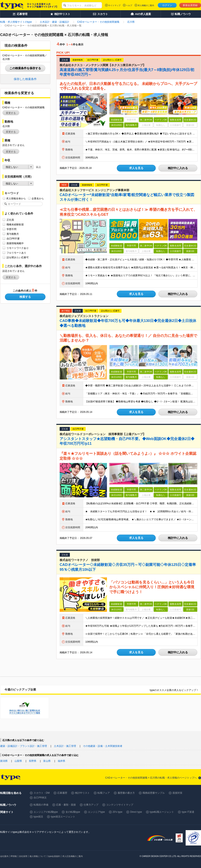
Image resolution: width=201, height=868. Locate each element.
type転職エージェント (162, 812)
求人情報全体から (16, 198)
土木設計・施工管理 (65, 746)
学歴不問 (11, 229)
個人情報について (38, 856)
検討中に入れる (178, 168)
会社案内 (4, 856)
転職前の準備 (41, 805)
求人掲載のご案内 (146, 5)
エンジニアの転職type (46, 812)
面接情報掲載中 (15, 243)
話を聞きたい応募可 (18, 257)
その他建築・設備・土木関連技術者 (103, 746)
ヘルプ (129, 5)
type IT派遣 (188, 812)
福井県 (61, 761)
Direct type (136, 812)
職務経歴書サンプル (154, 793)
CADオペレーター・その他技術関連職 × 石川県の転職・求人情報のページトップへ (151, 778)
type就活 (38, 817)
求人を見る (136, 168)
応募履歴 (62, 793)
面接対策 (177, 793)
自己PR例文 (40, 798)
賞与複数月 (13, 234)
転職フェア (104, 793)
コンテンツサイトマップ (120, 805)
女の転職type (73, 812)
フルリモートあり (16, 253)
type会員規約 (54, 856)
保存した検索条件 (25, 79)
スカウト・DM (42, 793)
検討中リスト (82, 793)
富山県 (47, 761)
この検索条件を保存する (25, 68)
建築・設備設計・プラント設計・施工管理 (24, 746)
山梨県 (18, 761)
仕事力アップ (91, 805)
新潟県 (4, 761)
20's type (118, 812)
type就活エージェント (63, 817)
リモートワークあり (18, 248)
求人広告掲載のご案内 (73, 856)
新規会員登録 (190, 5)
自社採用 (23, 856)
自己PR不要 (13, 239)
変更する (11, 113)
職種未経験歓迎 (15, 224)
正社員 (10, 220)
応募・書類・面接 (66, 805)
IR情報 (14, 856)
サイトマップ (114, 5)
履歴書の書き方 (126, 793)
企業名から (38, 198)
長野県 (33, 761)
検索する (25, 297)
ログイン (167, 5)
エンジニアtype (96, 812)
